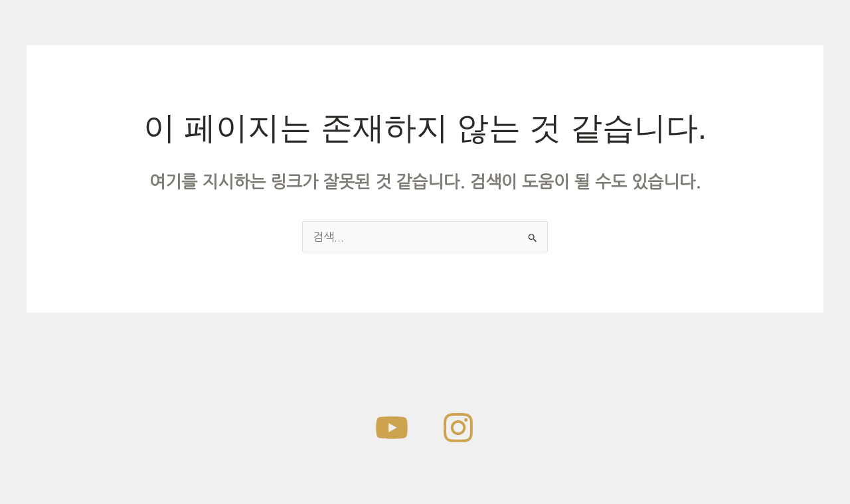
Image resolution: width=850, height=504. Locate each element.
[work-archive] (392, 428)
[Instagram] (458, 428)
